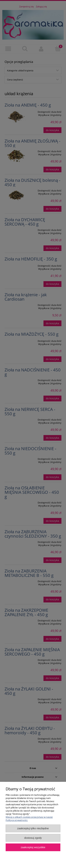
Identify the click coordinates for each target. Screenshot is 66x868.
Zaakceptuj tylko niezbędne (33, 828)
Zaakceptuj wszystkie (33, 847)
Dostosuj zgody (33, 838)
